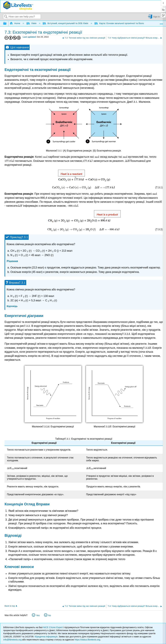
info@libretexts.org (12, 640)
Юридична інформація (46, 637)
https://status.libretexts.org (87, 640)
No (49, 615)
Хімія (32, 23)
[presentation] (7, 84)
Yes (38, 615)
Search (6, 17)
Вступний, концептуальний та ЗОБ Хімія (66, 23)
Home (15, 23)
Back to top (10, 606)
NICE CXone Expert (53, 627)
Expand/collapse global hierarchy (7, 24)
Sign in (156, 17)
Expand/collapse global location (161, 23)
